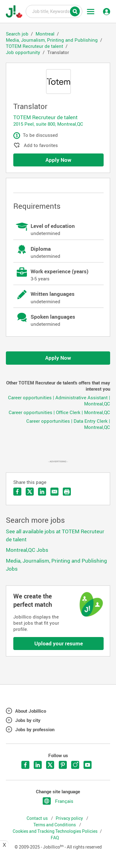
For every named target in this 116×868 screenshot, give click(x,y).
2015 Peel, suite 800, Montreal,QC (48, 124)
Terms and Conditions (55, 825)
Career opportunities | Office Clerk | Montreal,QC (59, 412)
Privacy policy (70, 818)
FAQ (55, 838)
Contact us (38, 818)
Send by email (54, 492)
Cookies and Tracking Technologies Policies (55, 831)
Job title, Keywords (54, 11)
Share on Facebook (17, 492)
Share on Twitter (30, 492)
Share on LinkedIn (42, 492)
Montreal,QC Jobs (27, 550)
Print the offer (67, 492)
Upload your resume (59, 643)
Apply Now (58, 160)
